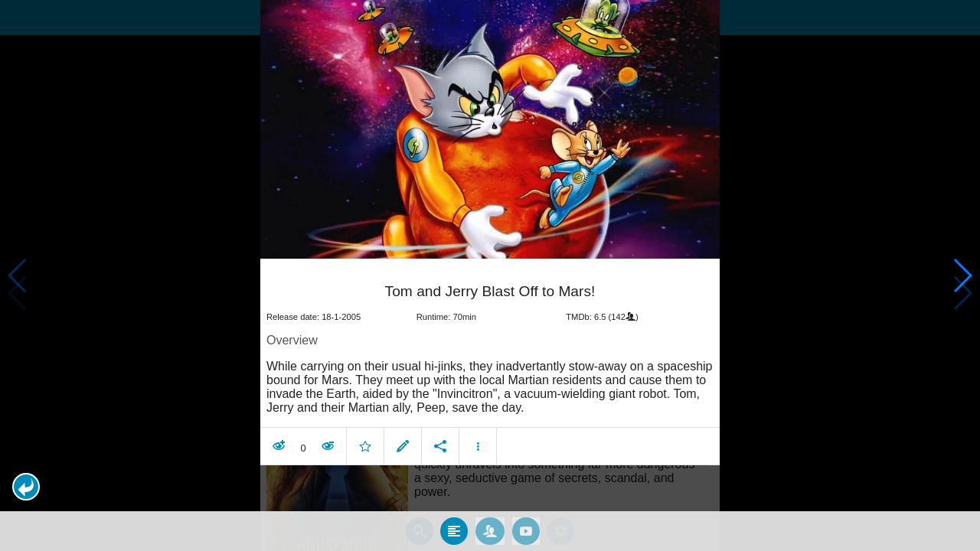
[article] (490, 356)
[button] (26, 487)
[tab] (454, 522)
